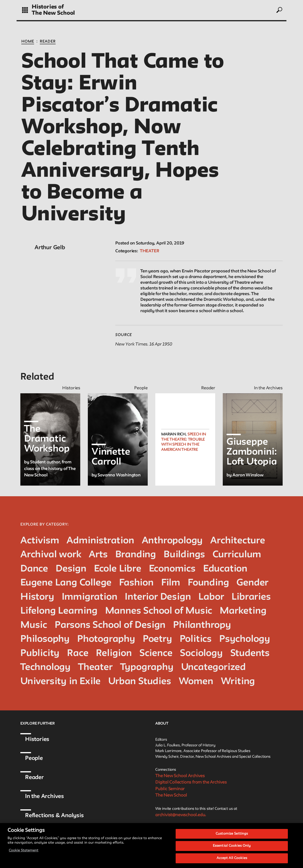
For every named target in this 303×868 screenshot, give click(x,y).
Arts (98, 555)
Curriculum (237, 555)
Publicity (40, 653)
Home (28, 42)
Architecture (238, 541)
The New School (53, 13)
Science (156, 653)
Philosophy (45, 639)
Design (71, 569)
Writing (238, 682)
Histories (37, 739)
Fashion (136, 583)
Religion (114, 653)
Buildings (184, 555)
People (34, 758)
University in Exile (60, 682)
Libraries (251, 597)
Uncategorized (213, 667)
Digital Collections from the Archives (191, 782)
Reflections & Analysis (54, 816)
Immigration (90, 597)
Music (34, 625)
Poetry (157, 639)
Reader (48, 42)
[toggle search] (279, 10)
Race (78, 653)
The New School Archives (180, 776)
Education (225, 569)
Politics (196, 639)
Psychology (245, 639)
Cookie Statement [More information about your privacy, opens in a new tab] (24, 854)
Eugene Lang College (66, 583)
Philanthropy (202, 625)
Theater (150, 251)
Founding (208, 583)
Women (196, 682)
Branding (136, 555)
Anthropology (172, 541)
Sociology (201, 653)
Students (250, 653)
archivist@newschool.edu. (181, 815)
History (37, 597)
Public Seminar (170, 789)
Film (171, 583)
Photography (106, 639)
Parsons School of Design (110, 625)
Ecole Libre (118, 569)
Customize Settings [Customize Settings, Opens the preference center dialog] (232, 837)
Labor (211, 597)
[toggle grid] (25, 10)
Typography (147, 667)
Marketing (243, 611)
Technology (45, 667)
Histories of (48, 7)
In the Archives (45, 796)
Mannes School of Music (159, 611)
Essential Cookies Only (232, 849)
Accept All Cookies (232, 861)
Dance (34, 569)
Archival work (51, 555)
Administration (100, 541)
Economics (172, 569)
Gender (252, 583)
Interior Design (158, 597)
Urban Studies (140, 682)
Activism (40, 541)
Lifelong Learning (59, 611)
